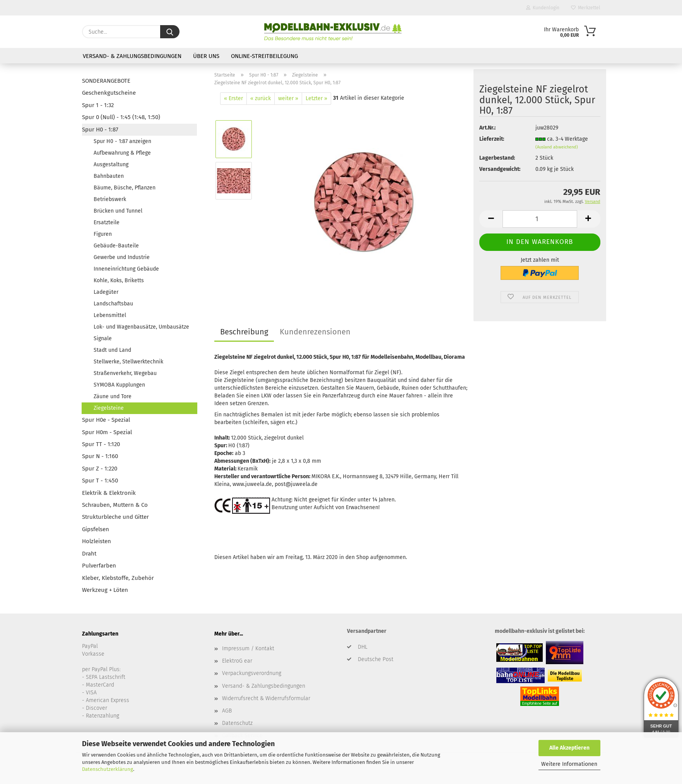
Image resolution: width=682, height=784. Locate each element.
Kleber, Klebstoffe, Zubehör (118, 578)
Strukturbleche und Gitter (115, 517)
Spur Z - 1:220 (100, 469)
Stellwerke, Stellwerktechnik (128, 362)
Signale (103, 338)
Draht (89, 554)
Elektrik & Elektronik (109, 493)
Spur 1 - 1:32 (98, 105)
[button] (491, 219)
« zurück (261, 98)
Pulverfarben (99, 566)
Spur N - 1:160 (100, 456)
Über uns (206, 56)
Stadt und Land (112, 350)
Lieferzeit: (492, 139)
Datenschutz (237, 723)
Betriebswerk (110, 199)
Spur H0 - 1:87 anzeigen (122, 141)
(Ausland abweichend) (557, 147)
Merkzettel (586, 8)
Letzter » (316, 98)
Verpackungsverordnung (252, 673)
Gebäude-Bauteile (116, 246)
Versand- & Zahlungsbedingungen (132, 56)
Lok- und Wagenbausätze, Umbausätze (141, 327)
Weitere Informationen (569, 764)
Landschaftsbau (113, 304)
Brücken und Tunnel (118, 211)
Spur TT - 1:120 (101, 444)
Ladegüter (106, 292)
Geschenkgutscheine (109, 93)
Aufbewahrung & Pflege (122, 153)
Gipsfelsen (96, 529)
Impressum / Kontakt (248, 649)
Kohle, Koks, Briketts (119, 280)
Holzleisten (97, 541)
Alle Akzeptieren (569, 748)
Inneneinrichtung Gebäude (126, 269)
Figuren (103, 234)
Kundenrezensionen (315, 332)
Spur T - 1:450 (100, 481)
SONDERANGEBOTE (106, 81)
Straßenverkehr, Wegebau (125, 373)
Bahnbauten (109, 176)
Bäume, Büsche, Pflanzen (125, 188)
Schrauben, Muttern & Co (115, 505)
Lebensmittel (110, 315)
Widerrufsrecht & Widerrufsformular (266, 698)
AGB (227, 711)
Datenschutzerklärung (108, 769)
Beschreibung (244, 332)
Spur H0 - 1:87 (100, 130)
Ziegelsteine (109, 408)
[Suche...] (170, 32)
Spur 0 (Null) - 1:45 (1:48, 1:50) (121, 117)
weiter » (288, 98)
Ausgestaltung (111, 164)
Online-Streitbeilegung (264, 56)
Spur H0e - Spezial (106, 420)
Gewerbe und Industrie (122, 257)
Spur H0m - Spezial (107, 432)
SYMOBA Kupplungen (119, 385)
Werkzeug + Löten (105, 590)
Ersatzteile (107, 222)
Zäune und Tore (113, 396)
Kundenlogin (543, 8)
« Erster (233, 98)
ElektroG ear (237, 661)
